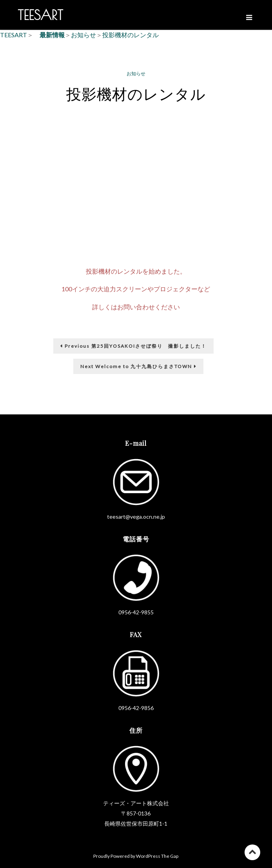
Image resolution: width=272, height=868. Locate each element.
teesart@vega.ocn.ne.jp (136, 517)
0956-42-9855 (136, 612)
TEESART (40, 15)
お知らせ (136, 74)
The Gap (170, 856)
